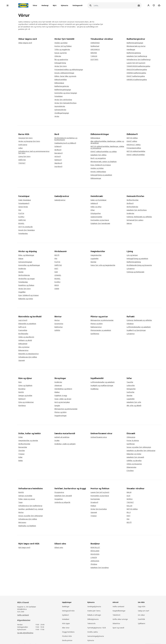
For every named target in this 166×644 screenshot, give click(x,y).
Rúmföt (21, 392)
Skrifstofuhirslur (132, 207)
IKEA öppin (66, 623)
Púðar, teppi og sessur (27, 499)
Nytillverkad (95, 46)
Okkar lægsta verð (25, 43)
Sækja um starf (143, 611)
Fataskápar (59, 96)
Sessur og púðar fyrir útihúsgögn (139, 447)
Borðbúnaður (23, 334)
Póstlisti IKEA (67, 636)
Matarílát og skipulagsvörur (29, 354)
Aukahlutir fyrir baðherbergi (137, 56)
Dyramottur (59, 324)
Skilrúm (129, 223)
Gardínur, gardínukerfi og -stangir (31, 509)
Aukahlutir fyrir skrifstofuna (137, 210)
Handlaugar (131, 49)
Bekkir (21, 461)
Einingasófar (131, 389)
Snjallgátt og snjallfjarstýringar (102, 385)
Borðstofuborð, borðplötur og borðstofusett (66, 139)
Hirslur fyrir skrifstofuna (63, 100)
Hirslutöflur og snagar (27, 279)
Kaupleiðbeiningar (119, 611)
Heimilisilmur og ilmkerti (63, 389)
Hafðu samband (23, 615)
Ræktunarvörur (96, 327)
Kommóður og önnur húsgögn (66, 93)
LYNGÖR (94, 558)
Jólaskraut (58, 385)
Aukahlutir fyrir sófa (134, 402)
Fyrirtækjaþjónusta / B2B (97, 628)
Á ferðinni (130, 471)
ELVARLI (21, 217)
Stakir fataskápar (25, 200)
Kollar (20, 457)
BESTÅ (57, 255)
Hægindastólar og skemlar (28, 441)
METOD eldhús (132, 138)
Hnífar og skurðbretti (26, 337)
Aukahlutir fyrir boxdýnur (100, 568)
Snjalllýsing (94, 389)
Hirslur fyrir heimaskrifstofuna (65, 103)
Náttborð (58, 160)
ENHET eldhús (132, 141)
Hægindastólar (96, 255)
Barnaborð (58, 153)
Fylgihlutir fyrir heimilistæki (100, 223)
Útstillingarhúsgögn (62, 113)
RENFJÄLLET (95, 547)
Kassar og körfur (61, 53)
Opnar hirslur (23, 207)
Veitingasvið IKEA (68, 611)
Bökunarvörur (23, 350)
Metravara (22, 522)
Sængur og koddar (25, 395)
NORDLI (130, 499)
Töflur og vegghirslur (62, 49)
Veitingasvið (77, 5)
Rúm (20, 382)
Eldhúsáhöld (23, 344)
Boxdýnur (22, 389)
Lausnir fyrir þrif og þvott (136, 63)
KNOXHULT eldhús (134, 145)
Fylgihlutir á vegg (61, 395)
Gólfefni (57, 330)
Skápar (21, 259)
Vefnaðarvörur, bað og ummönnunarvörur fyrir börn (34, 152)
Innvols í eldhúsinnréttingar (64, 73)
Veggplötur (59, 499)
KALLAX (129, 506)
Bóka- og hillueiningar (26, 255)
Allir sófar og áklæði (134, 406)
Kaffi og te (22, 327)
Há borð (58, 156)
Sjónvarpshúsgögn (25, 262)
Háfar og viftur (96, 207)
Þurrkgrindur (95, 499)
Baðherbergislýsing (134, 53)
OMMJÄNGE (95, 43)
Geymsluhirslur (60, 106)
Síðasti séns (59, 547)
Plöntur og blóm (97, 324)
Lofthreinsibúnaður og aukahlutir (139, 327)
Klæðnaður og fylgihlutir (27, 526)
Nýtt (55, 5)
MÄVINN (94, 53)
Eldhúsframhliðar (61, 80)
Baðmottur (59, 327)
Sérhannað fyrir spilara (135, 220)
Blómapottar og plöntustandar (102, 320)
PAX (20, 210)
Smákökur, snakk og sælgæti (65, 444)
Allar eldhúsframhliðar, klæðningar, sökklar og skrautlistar (107, 142)
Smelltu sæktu (93, 632)
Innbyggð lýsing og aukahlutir (101, 175)
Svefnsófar (131, 392)
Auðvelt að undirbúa (62, 437)
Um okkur (141, 615)
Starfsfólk (141, 619)
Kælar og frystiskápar (98, 200)
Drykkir (57, 441)
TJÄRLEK (94, 56)
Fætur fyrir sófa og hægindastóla (103, 265)
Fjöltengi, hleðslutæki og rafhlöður (139, 217)
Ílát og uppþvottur (61, 60)
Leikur (21, 148)
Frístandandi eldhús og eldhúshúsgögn (69, 70)
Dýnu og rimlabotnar (26, 402)
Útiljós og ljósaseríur (134, 464)
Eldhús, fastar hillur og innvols (65, 76)
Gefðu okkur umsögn (120, 619)
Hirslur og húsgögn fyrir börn (29, 141)
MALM (129, 492)
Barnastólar (23, 447)
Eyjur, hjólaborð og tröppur (101, 165)
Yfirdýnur (94, 564)
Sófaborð (58, 146)
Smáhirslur (130, 213)
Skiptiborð (58, 163)
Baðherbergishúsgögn (63, 90)
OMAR (57, 289)
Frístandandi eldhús (134, 148)
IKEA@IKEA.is (22, 609)
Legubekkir (95, 259)
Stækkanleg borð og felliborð (65, 143)
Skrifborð (58, 150)
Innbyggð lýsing (60, 63)
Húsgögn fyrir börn (25, 138)
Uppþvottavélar (96, 217)
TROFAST (22, 163)
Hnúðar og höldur (61, 43)
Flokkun (93, 506)
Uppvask (22, 360)
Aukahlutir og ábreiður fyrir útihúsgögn (141, 451)
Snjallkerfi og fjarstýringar (136, 330)
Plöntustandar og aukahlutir (101, 330)
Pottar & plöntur (133, 441)
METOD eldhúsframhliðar (136, 151)
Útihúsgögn (131, 437)
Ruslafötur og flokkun (26, 285)
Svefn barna (23, 145)
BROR (57, 285)
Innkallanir (66, 619)
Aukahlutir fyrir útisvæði (135, 457)
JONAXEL (58, 275)
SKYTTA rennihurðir (26, 227)
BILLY (129, 512)
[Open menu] (8, 5)
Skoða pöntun (67, 640)
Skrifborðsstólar (133, 200)
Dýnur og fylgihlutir (25, 385)
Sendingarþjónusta (94, 607)
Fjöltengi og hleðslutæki (135, 272)
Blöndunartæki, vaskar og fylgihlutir (104, 162)
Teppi (20, 502)
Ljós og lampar (132, 255)
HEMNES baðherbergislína (136, 73)
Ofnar (93, 210)
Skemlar (93, 262)
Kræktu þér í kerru (94, 611)
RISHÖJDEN (95, 554)
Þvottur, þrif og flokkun (63, 46)
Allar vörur (66, 628)
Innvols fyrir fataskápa (26, 230)
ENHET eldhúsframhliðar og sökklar (104, 152)
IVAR (56, 272)
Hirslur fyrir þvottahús (99, 509)
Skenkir (21, 272)
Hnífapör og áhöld (25, 340)
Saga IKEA (142, 607)
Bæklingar (66, 607)
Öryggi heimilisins (68, 632)
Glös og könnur (24, 347)
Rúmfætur (22, 406)
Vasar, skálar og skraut (63, 399)
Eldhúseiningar (96, 178)
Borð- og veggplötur (98, 158)
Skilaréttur (116, 623)
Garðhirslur (131, 444)
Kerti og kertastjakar (62, 402)
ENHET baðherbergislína (136, 76)
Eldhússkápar (59, 83)
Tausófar (130, 382)
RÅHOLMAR (95, 551)
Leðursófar (131, 385)
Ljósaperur (131, 269)
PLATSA (21, 213)
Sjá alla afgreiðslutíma (25, 633)
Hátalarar (130, 324)
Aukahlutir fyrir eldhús (98, 155)
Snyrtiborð (58, 166)
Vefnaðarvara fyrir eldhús (28, 357)
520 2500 (21, 612)
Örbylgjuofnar (96, 213)
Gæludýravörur (60, 200)
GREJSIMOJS (95, 49)
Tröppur (21, 454)
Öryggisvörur (59, 492)
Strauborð (94, 502)
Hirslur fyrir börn (61, 66)
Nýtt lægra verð (24, 547)
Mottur (57, 320)
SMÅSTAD (22, 160)
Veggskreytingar (61, 416)
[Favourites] (154, 5)
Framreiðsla (23, 330)
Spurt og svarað (118, 628)
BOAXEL (21, 223)
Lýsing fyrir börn (24, 156)
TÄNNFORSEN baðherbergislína (138, 66)
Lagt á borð (23, 320)
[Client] (148, 5)
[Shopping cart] (159, 5)
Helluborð (94, 203)
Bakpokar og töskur (26, 299)
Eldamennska (131, 467)
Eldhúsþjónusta (93, 619)
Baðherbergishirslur (62, 86)
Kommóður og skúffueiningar (29, 265)
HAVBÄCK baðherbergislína (137, 80)
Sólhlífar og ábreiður (134, 461)
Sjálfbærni (142, 623)
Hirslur (57, 116)
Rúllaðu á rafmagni (94, 615)
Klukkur (57, 392)
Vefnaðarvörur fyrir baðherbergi (139, 60)
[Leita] (115, 5)
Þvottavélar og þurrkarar (100, 220)
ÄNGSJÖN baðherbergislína (137, 70)
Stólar (21, 437)
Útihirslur (58, 56)
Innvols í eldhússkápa (98, 172)
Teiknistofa (91, 623)
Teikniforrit (116, 615)
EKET (56, 269)
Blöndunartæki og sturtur (136, 46)
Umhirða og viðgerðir (62, 502)
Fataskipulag (23, 233)
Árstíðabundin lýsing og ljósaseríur (139, 265)
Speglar (57, 406)
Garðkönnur (95, 334)
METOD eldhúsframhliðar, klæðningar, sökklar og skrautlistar (107, 147)
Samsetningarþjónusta (96, 636)
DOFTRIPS (94, 60)
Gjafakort (66, 615)
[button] (36, 5)
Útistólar (22, 451)
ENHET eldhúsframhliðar (136, 155)
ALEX (128, 496)
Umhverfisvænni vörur (99, 437)
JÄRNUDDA (95, 561)
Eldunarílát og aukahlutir (27, 324)
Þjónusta (65, 5)
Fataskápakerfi (24, 203)
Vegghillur (22, 292)
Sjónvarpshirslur (60, 110)
